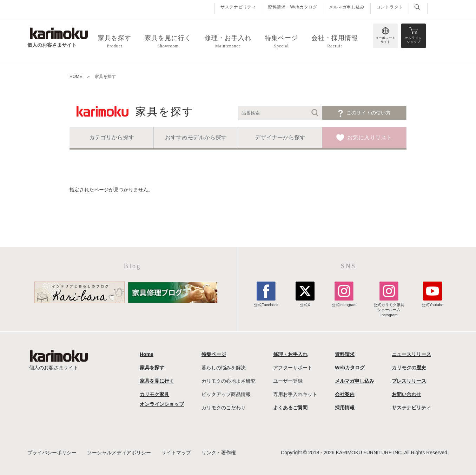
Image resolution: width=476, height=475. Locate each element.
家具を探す (105, 77)
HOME (76, 77)
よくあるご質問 (290, 408)
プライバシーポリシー (52, 453)
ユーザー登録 (288, 381)
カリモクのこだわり (224, 408)
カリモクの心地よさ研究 (229, 381)
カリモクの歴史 (409, 368)
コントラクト (390, 7)
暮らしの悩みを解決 (224, 368)
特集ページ (214, 354)
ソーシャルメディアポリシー (119, 453)
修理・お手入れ (290, 354)
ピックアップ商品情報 (226, 394)
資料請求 (345, 354)
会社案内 (345, 394)
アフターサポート (293, 368)
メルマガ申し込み (347, 7)
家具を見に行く (157, 381)
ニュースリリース (411, 354)
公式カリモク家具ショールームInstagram (389, 307)
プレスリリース (409, 381)
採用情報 (345, 408)
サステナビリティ (238, 7)
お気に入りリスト (370, 137)
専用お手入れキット (295, 394)
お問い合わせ (406, 394)
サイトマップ (176, 453)
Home (147, 354)
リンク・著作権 (219, 453)
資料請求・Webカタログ (293, 7)
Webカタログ (350, 368)
